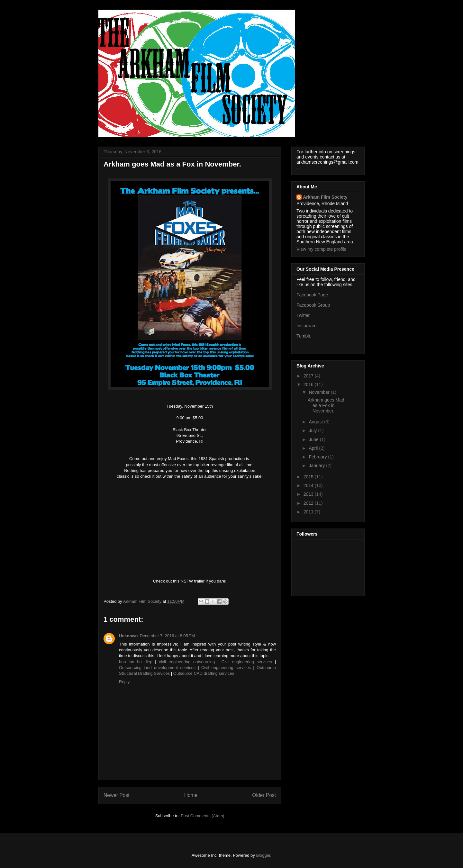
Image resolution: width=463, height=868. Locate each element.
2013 (309, 494)
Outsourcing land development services (158, 668)
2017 (309, 376)
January (317, 466)
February (318, 457)
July (313, 430)
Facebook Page (312, 295)
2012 (309, 503)
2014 (309, 485)
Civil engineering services (248, 662)
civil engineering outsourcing (188, 662)
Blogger (263, 855)
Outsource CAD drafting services (204, 673)
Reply (124, 682)
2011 (309, 512)
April (314, 448)
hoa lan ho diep (137, 662)
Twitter (303, 315)
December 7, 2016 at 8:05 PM (168, 636)
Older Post (264, 795)
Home (191, 795)
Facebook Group (313, 305)
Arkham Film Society (325, 197)
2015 (309, 477)
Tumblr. (304, 336)
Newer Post (117, 795)
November (320, 392)
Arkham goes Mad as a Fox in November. (326, 405)
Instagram (306, 326)
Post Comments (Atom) (202, 816)
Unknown (128, 636)
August (316, 422)
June (314, 439)
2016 (309, 384)
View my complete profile (321, 249)
